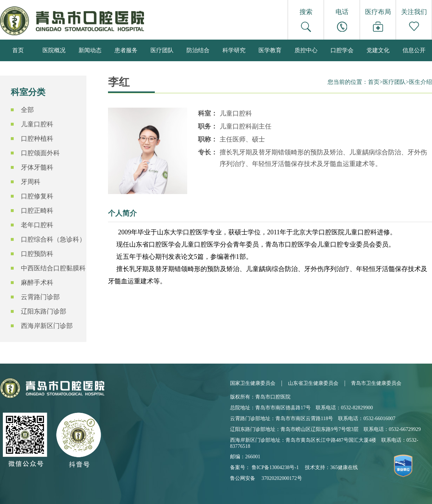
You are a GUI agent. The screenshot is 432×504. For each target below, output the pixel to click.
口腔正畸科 (37, 211)
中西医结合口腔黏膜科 (53, 268)
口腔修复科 (37, 196)
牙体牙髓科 (37, 167)
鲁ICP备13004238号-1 (275, 467)
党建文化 (378, 50)
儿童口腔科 (37, 124)
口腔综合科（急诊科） (53, 239)
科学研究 (234, 50)
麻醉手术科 (37, 283)
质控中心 (306, 50)
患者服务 (126, 50)
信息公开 (414, 50)
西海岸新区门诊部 (47, 326)
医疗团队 (162, 50)
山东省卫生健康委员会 (313, 383)
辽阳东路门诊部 (44, 311)
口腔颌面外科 (40, 153)
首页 (18, 50)
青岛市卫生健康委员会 (376, 383)
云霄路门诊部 (40, 297)
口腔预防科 (37, 254)
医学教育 (270, 50)
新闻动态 (90, 50)
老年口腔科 (37, 225)
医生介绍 (420, 82)
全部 (27, 110)
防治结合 (198, 50)
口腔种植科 (37, 139)
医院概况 (54, 50)
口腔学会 (342, 50)
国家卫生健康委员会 (253, 383)
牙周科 (31, 182)
